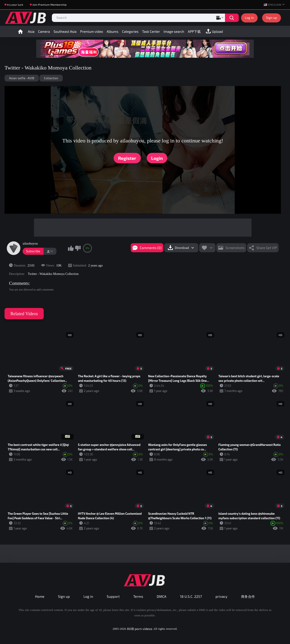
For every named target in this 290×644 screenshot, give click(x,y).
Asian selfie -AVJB (22, 78)
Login (157, 158)
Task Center (151, 31)
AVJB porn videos (140, 629)
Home (20, 31)
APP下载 (194, 31)
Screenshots (235, 248)
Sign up (272, 18)
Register (127, 158)
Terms (138, 596)
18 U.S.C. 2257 (191, 596)
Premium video (92, 31)
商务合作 (248, 596)
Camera (44, 31)
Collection (51, 78)
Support (113, 596)
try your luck (15, 5)
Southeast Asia (65, 31)
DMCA (162, 596)
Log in (249, 18)
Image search (174, 31)
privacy (221, 596)
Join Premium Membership (50, 5)
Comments (19, 283)
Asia (31, 31)
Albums (113, 31)
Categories (130, 31)
